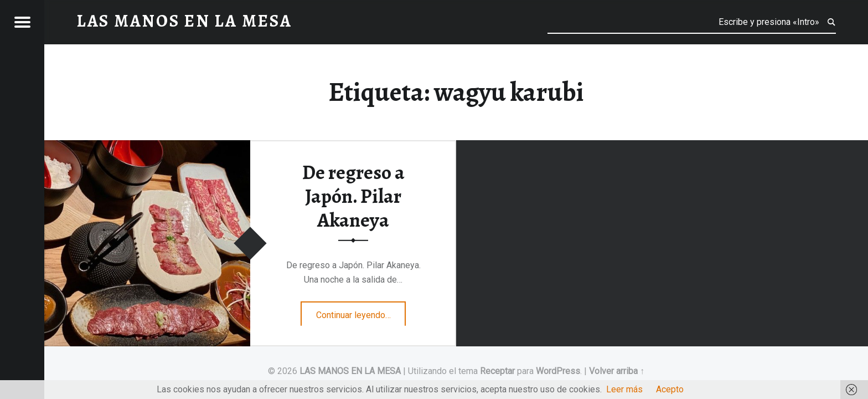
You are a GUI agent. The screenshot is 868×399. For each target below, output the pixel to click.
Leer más (624, 389)
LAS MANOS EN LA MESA (350, 371)
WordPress (558, 371)
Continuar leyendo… (361, 311)
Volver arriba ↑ (617, 371)
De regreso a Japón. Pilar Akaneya (353, 196)
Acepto (670, 389)
